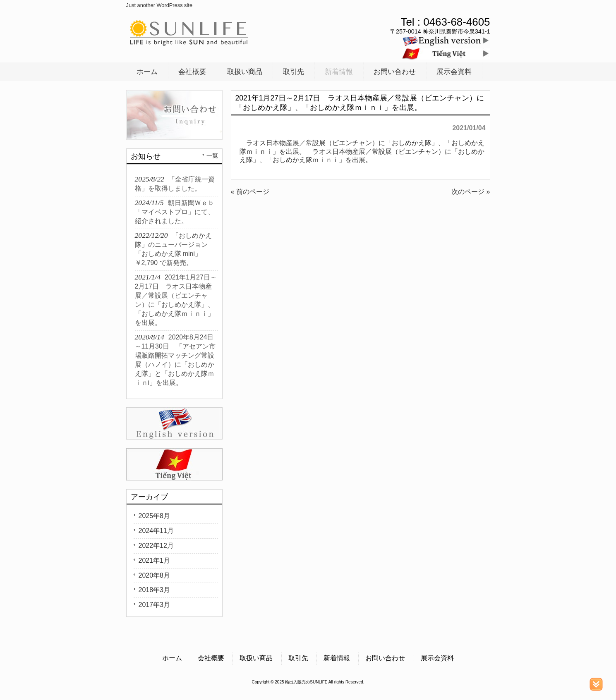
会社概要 (211, 658)
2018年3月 (155, 590)
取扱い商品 (256, 658)
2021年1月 (155, 560)
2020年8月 (155, 575)
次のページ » (471, 192)
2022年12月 (156, 546)
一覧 (212, 155)
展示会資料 (437, 658)
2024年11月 (156, 531)
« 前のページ (250, 192)
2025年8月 (155, 516)
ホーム (172, 658)
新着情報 (337, 658)
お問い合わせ (385, 658)
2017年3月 (155, 605)
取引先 (298, 658)
